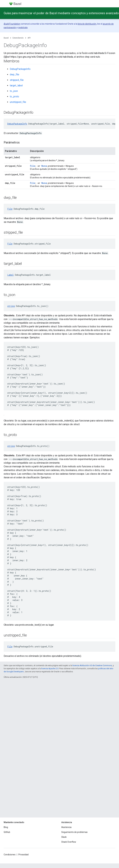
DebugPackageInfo (20, 69)
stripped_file (17, 80)
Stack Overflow (69, 842)
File (33, 166)
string (11, 306)
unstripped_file (18, 102)
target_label (16, 86)
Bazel (6, 38)
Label (11, 275)
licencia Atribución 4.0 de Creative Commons (92, 665)
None (44, 166)
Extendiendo (18, 38)
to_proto (14, 97)
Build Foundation (12, 24)
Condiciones (10, 855)
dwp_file (14, 74)
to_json (14, 91)
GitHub (7, 832)
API (29, 38)
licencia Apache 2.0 (50, 668)
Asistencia (66, 827)
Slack (64, 837)
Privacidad (23, 855)
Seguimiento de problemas (74, 832)
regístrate (23, 28)
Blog (6, 827)
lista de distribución (87, 24)
